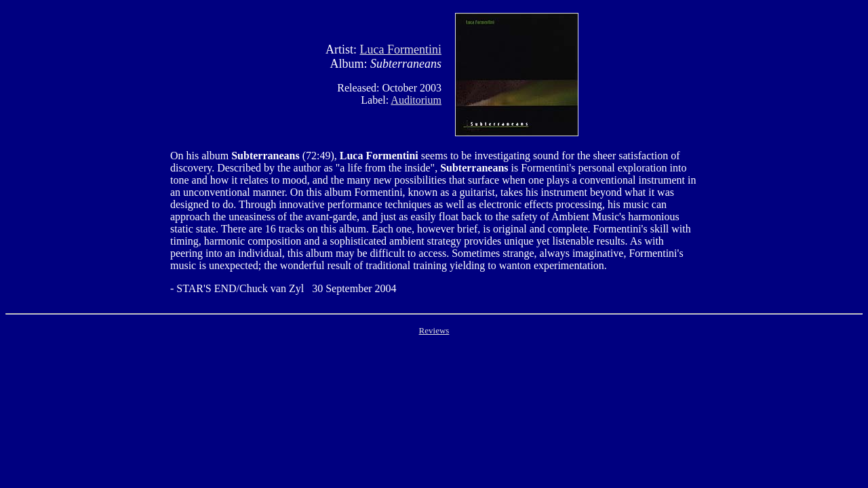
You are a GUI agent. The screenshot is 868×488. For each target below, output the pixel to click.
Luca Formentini (401, 49)
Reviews (434, 330)
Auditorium (416, 100)
